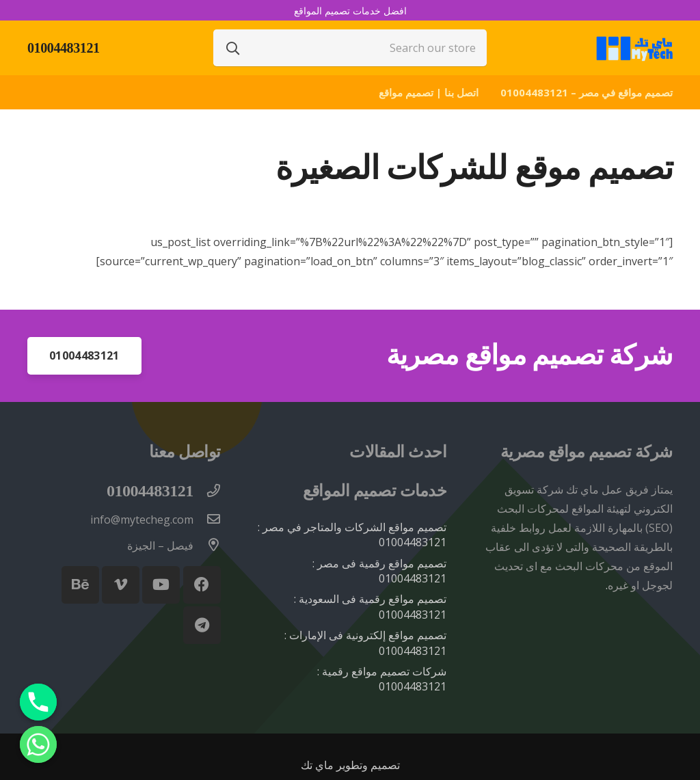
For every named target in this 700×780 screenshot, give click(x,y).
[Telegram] (202, 625)
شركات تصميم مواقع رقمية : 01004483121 (382, 679)
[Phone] (38, 702)
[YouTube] (161, 585)
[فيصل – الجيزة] (207, 546)
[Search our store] (350, 48)
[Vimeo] (121, 585)
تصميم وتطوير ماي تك (350, 765)
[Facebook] (202, 585)
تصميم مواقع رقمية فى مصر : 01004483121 (379, 571)
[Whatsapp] (38, 744)
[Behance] (80, 585)
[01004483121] (207, 492)
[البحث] (233, 48)
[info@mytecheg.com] (207, 520)
